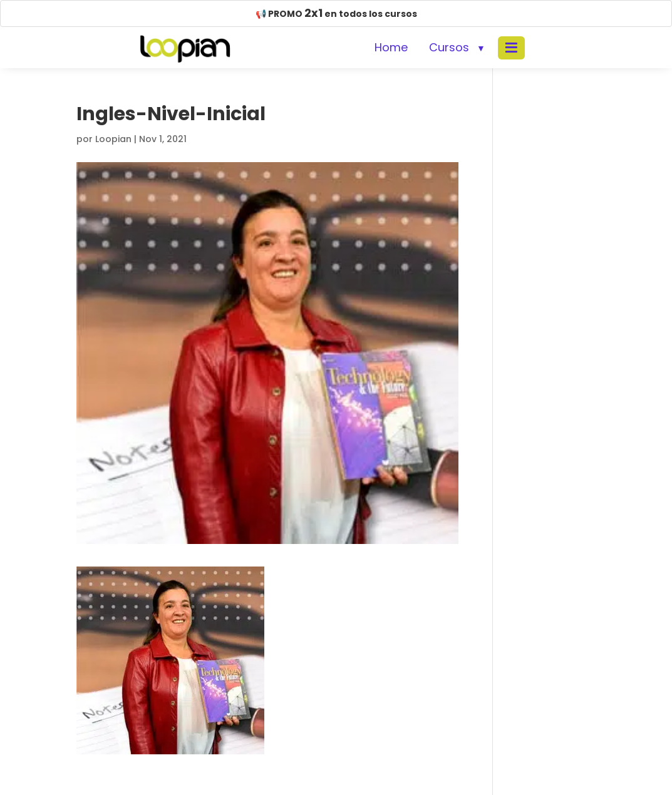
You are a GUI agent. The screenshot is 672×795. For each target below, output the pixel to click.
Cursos (449, 47)
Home (391, 47)
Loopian (113, 139)
